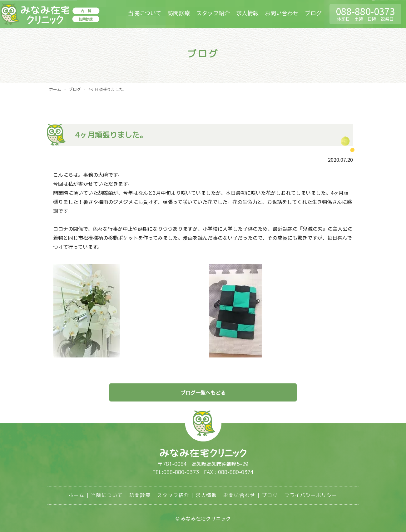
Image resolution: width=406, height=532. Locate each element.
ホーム (55, 89)
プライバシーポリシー (311, 495)
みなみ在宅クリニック (50, 14)
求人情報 (247, 13)
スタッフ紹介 (213, 13)
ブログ (313, 13)
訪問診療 (179, 13)
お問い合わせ (282, 13)
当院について (144, 13)
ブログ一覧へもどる (203, 392)
